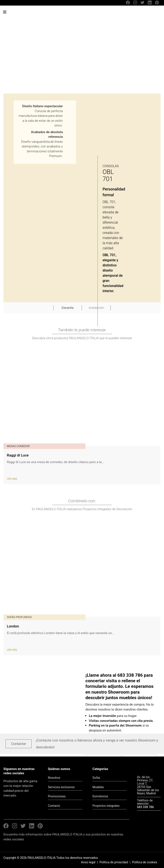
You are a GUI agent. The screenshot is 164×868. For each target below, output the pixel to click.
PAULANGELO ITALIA (36, 14)
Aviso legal (88, 862)
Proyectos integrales (106, 806)
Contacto (54, 806)
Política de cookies (145, 862)
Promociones (57, 796)
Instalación (97, 308)
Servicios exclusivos (61, 787)
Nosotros (54, 778)
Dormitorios (100, 796)
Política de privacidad (114, 862)
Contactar (19, 744)
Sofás (96, 778)
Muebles (98, 787)
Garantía (68, 308)
